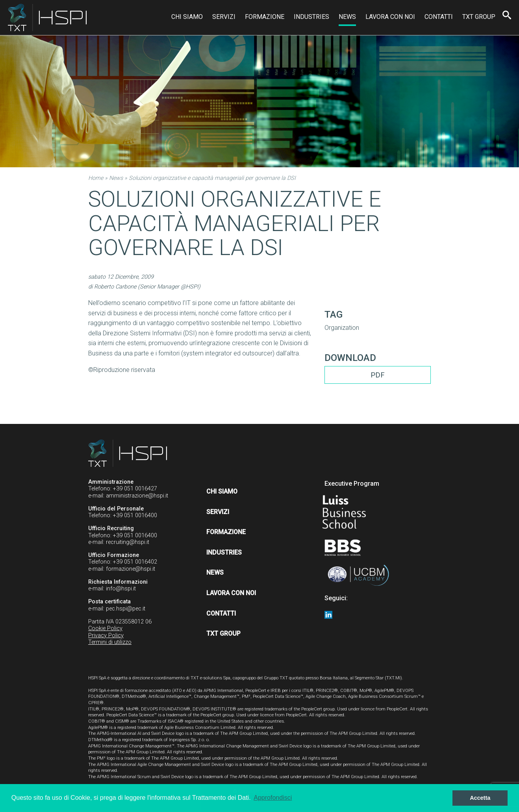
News (347, 17)
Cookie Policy (105, 628)
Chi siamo (187, 17)
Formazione (265, 17)
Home (96, 178)
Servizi (224, 17)
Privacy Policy (106, 635)
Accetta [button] (480, 798)
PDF (378, 375)
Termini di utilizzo (110, 642)
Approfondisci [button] (273, 798)
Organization (342, 328)
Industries (311, 17)
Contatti (439, 17)
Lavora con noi (390, 17)
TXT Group (479, 17)
